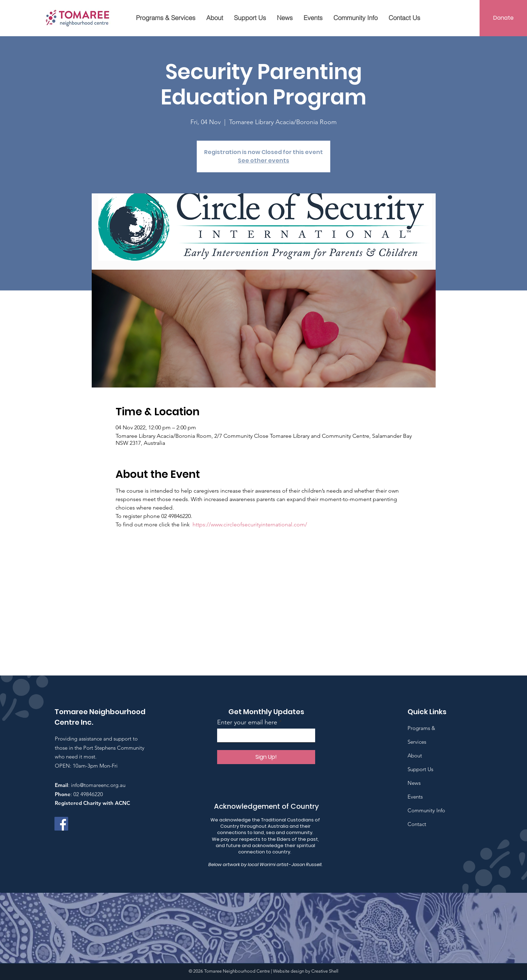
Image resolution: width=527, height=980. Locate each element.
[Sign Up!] (266, 757)
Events (415, 797)
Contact (417, 824)
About (415, 755)
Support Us (420, 769)
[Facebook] (61, 824)
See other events (263, 161)
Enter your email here (247, 722)
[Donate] (504, 18)
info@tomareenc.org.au (98, 785)
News (414, 783)
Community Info (426, 810)
